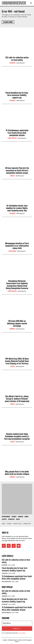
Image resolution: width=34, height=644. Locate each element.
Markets (12, 329)
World (12, 176)
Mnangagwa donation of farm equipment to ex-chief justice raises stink (17, 246)
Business (12, 63)
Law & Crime (12, 251)
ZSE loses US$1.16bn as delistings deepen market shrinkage (17, 323)
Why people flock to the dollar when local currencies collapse (17, 473)
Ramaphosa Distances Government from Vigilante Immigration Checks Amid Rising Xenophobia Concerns (17, 285)
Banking (12, 477)
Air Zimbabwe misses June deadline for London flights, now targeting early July (17, 208)
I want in (17, 629)
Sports (12, 366)
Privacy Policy (21, 633)
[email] (17, 623)
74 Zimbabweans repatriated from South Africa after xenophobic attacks (17, 133)
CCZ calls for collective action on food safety (17, 59)
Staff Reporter (21, 63)
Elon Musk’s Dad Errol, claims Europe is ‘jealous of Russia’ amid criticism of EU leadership (17, 399)
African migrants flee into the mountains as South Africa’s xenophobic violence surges (17, 170)
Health (12, 442)
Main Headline (12, 138)
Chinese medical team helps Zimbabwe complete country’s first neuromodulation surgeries (17, 436)
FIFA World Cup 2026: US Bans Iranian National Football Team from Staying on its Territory (17, 361)
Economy (12, 100)
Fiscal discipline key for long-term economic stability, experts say (17, 95)
